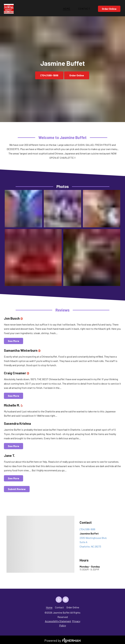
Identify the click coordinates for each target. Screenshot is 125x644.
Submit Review (17, 489)
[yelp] (22, 405)
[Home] (67, 9)
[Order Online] (110, 9)
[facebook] (66, 599)
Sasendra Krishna (17, 423)
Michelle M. (14, 405)
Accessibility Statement (58, 621)
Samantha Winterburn (23, 350)
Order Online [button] (77, 75)
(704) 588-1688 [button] (49, 75)
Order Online (109, 9)
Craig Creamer (17, 373)
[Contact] (84, 9)
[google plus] (22, 318)
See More (14, 341)
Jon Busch (14, 318)
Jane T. (9, 455)
